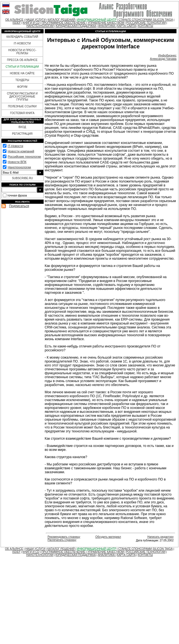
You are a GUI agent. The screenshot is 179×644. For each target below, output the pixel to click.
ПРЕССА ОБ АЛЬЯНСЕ (22, 60)
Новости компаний (21, 151)
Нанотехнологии (19, 167)
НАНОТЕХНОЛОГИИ (40, 26)
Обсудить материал (108, 537)
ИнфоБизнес (167, 55)
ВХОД (22, 127)
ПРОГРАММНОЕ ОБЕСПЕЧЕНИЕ (64, 23)
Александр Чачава (163, 59)
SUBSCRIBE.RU (23, 178)
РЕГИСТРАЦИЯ (22, 134)
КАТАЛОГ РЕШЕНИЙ (61, 20)
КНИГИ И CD (31, 23)
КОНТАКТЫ (145, 26)
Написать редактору (161, 537)
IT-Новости (15, 146)
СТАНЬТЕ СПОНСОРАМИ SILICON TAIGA (146, 20)
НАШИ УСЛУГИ (36, 20)
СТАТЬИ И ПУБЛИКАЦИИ (22, 67)
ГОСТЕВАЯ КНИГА (22, 113)
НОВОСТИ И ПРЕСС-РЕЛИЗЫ (22, 52)
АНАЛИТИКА (107, 26)
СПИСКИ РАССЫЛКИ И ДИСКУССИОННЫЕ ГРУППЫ (22, 97)
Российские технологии (24, 157)
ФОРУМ (22, 87)
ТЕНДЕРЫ (22, 80)
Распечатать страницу (62, 540)
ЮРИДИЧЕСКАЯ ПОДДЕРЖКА (76, 26)
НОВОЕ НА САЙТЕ (22, 73)
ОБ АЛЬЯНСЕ (14, 20)
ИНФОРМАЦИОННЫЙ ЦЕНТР (97, 20)
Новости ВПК (17, 162)
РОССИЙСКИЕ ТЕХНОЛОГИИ (146, 23)
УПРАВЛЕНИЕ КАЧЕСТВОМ (106, 23)
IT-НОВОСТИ (22, 43)
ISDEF (17, 23)
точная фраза (17, 195)
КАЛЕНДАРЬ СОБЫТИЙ (22, 37)
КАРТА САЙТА (127, 26)
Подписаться (19, 206)
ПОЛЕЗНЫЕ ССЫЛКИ (22, 106)
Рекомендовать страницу (64, 537)
